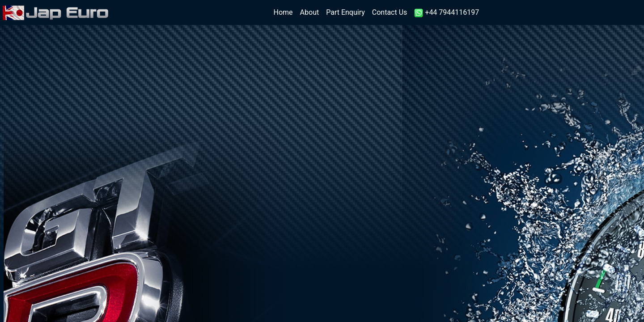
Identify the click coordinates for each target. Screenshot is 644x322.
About (310, 12)
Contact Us (390, 12)
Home (285, 12)
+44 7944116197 (447, 13)
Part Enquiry (345, 12)
